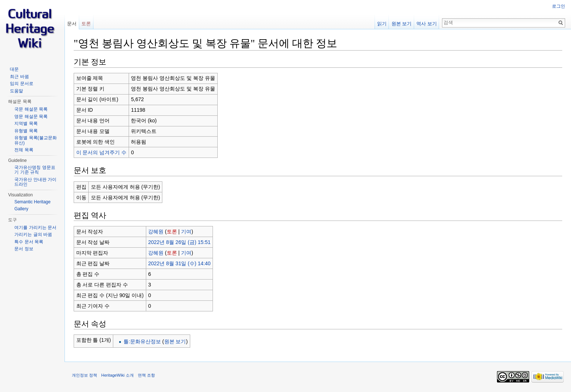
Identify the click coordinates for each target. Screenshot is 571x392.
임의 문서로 (21, 84)
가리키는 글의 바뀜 (33, 234)
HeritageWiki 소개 (117, 375)
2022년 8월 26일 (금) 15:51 (179, 242)
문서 (72, 24)
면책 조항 (146, 375)
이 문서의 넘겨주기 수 (102, 152)
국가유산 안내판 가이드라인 (35, 182)
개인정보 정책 (84, 375)
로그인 (559, 6)
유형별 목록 (26, 131)
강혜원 (156, 232)
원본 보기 (175, 341)
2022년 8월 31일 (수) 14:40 (179, 263)
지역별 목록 (26, 123)
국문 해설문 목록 (31, 109)
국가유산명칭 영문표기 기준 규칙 (35, 170)
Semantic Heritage (32, 202)
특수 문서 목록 (29, 242)
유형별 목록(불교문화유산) (35, 140)
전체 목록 (24, 150)
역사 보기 (427, 24)
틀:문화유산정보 (142, 341)
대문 (14, 69)
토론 (172, 232)
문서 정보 (24, 249)
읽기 (382, 24)
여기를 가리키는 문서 (35, 228)
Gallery (21, 209)
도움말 (16, 91)
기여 (186, 232)
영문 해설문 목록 (31, 117)
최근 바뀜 (19, 77)
